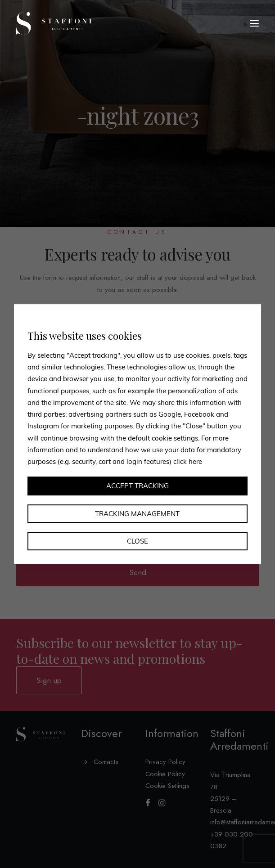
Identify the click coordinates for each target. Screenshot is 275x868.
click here (188, 461)
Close (137, 541)
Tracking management (137, 514)
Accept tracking (137, 486)
